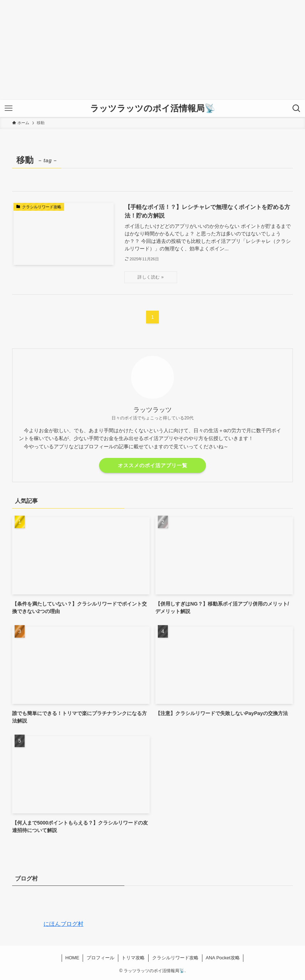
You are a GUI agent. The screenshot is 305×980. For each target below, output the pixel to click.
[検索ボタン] (296, 108)
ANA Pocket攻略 (223, 958)
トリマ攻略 (133, 958)
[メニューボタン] (9, 108)
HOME (72, 958)
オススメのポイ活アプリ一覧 (153, 465)
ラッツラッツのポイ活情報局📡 (153, 108)
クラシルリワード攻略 (175, 958)
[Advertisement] (152, 50)
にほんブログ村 (48, 924)
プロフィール (100, 958)
